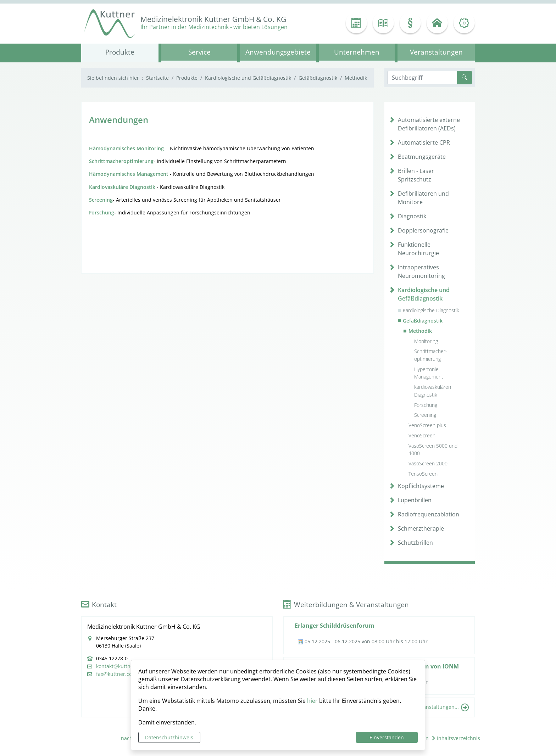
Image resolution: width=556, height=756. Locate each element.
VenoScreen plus (427, 425)
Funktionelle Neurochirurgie (418, 249)
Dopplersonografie (423, 230)
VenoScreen (422, 435)
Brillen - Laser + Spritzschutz (418, 175)
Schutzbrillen (415, 543)
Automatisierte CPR (424, 142)
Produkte (187, 78)
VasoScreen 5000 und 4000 (433, 450)
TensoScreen (423, 474)
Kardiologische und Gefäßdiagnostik (248, 78)
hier (312, 701)
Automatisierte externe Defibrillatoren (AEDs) (429, 124)
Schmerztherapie (421, 528)
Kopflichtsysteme (421, 486)
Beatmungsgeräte (422, 157)
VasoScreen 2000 (428, 463)
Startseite (157, 78)
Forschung (426, 405)
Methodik (420, 331)
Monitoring (426, 341)
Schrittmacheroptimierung (121, 161)
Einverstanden (387, 737)
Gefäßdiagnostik (318, 78)
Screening (425, 415)
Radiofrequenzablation (429, 514)
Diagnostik (412, 216)
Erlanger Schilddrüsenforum (335, 626)
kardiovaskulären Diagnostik (433, 391)
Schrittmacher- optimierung (431, 355)
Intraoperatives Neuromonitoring (421, 271)
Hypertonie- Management (429, 373)
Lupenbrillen (415, 500)
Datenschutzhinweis (169, 737)
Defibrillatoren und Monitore (423, 198)
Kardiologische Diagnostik (431, 310)
